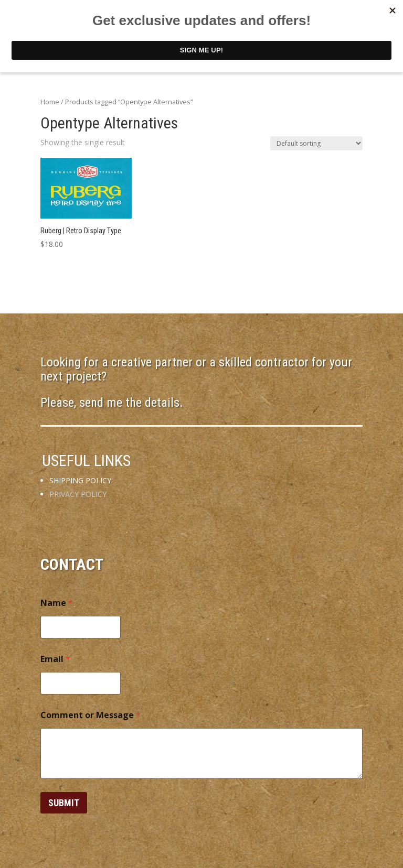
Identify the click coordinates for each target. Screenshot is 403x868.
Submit (64, 803)
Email (55, 659)
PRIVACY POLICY (78, 494)
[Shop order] (316, 143)
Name (57, 603)
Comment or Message (91, 715)
